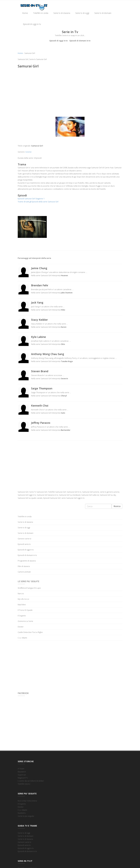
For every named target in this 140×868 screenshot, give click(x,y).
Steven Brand (40, 371)
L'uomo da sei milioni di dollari (31, 781)
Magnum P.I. (23, 778)
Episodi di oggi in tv (32, 24)
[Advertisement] (70, 92)
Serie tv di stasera (62, 13)
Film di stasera (24, 566)
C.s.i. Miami (22, 638)
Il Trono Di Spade (25, 610)
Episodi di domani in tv (80, 41)
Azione (28, 152)
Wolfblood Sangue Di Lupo (29, 588)
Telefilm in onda (41, 13)
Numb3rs (22, 813)
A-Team (21, 769)
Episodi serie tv (24, 544)
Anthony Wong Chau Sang (48, 354)
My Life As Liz (23, 599)
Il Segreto (22, 616)
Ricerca (117, 506)
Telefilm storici (24, 784)
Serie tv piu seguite (26, 816)
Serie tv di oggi (82, 13)
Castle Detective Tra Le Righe (30, 632)
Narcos (21, 593)
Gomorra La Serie (25, 621)
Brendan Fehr (40, 285)
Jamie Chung (39, 268)
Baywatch (22, 772)
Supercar (22, 775)
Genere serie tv (24, 539)
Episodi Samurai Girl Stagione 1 (31, 199)
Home (25, 13)
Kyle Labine (38, 337)
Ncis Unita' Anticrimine (27, 801)
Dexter (21, 627)
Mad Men (22, 605)
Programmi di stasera (27, 561)
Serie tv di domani (103, 13)
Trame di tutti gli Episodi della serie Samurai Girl (38, 202)
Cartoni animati (24, 572)
